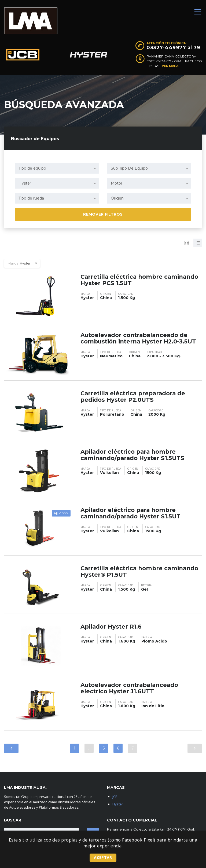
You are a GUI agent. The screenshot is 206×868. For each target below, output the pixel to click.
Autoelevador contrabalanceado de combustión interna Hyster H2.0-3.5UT (141, 338)
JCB (115, 797)
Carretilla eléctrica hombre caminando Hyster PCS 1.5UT (126, 280)
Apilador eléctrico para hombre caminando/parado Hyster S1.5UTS (135, 455)
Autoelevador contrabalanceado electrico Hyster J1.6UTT (132, 688)
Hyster (118, 804)
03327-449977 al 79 (173, 48)
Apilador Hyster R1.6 (112, 627)
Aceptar (103, 857)
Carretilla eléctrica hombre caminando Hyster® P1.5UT (123, 571)
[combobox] (57, 168)
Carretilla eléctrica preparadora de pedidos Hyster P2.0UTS (135, 397)
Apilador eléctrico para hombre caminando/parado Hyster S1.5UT (133, 513)
